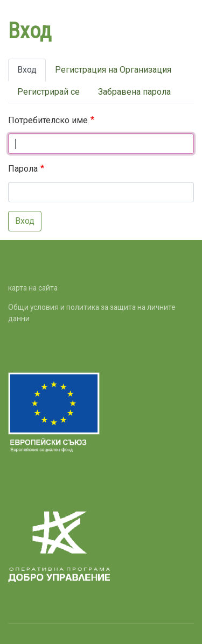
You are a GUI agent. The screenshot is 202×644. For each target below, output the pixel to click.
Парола (23, 169)
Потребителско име (48, 120)
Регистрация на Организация (113, 70)
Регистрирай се (48, 92)
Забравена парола (134, 92)
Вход (27, 70)
